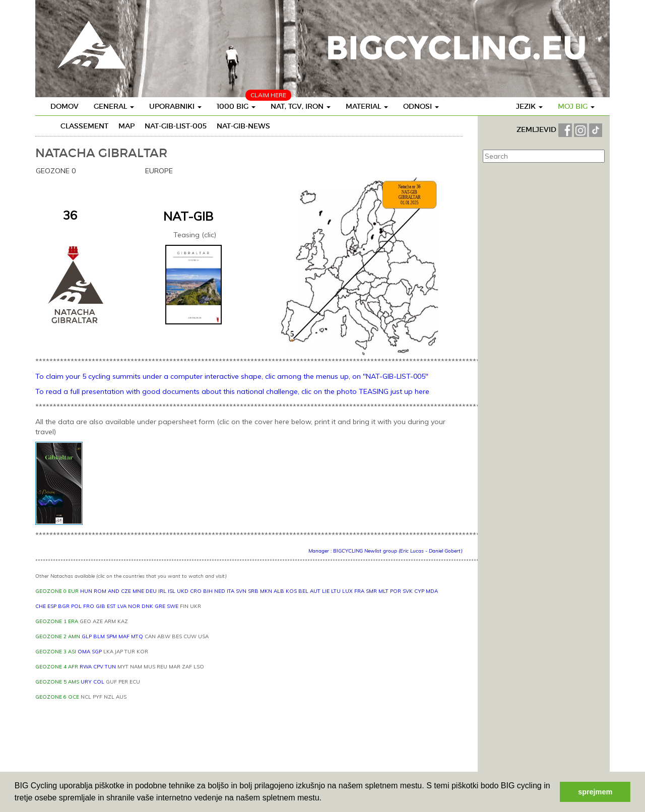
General (114, 106)
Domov (64, 106)
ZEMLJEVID (537, 129)
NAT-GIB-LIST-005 (176, 126)
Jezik (529, 106)
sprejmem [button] (595, 792)
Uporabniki (175, 106)
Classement (84, 126)
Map (126, 126)
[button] (325, 799)
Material (367, 106)
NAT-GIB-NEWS (243, 126)
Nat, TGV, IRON (301, 106)
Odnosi (421, 106)
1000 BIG (236, 106)
